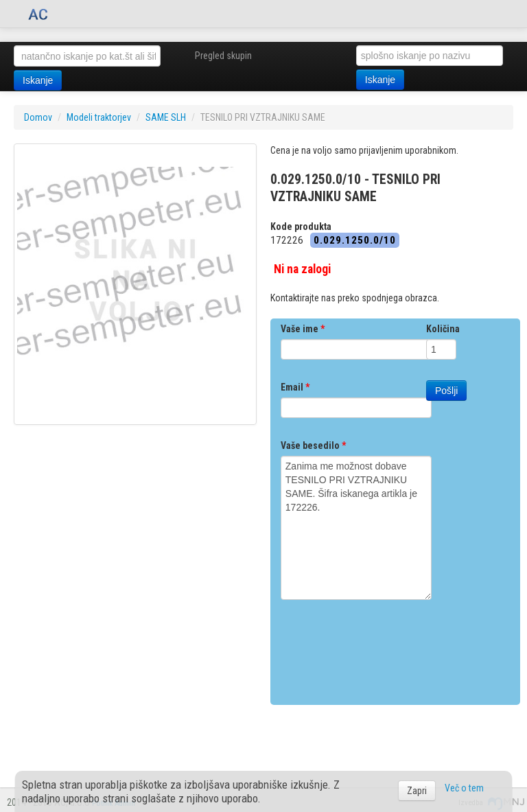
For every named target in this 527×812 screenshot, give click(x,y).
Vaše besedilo (313, 445)
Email (295, 387)
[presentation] (385, 647)
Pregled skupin (223, 56)
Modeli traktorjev (99, 117)
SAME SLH (166, 117)
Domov (38, 117)
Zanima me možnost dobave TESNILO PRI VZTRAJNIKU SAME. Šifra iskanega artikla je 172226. (356, 528)
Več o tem (464, 788)
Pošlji (446, 391)
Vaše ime (303, 329)
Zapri (417, 791)
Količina (443, 329)
